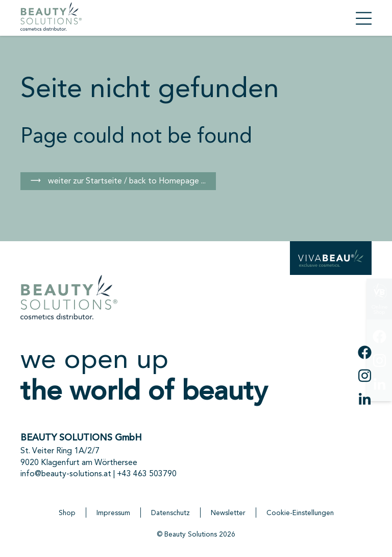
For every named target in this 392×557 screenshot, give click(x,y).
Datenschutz (170, 513)
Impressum (113, 513)
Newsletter (228, 513)
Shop (67, 513)
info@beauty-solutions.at (66, 473)
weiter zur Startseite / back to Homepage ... (126, 181)
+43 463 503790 (147, 473)
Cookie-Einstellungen (300, 513)
